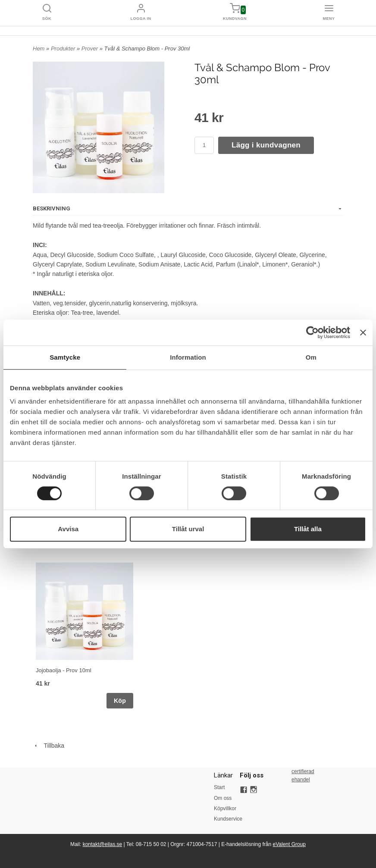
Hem (39, 49)
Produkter (64, 49)
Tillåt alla (308, 529)
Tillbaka (49, 746)
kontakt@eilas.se (103, 844)
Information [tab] (188, 357)
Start (219, 787)
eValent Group (290, 844)
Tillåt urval (188, 529)
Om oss (223, 798)
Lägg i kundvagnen (266, 145)
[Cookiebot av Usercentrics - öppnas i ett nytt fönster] (312, 332)
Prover (91, 49)
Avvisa (68, 529)
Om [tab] (311, 357)
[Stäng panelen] (363, 332)
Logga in (141, 19)
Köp (120, 701)
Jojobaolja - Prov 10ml (64, 670)
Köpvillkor (225, 808)
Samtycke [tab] (65, 357)
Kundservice (227, 819)
